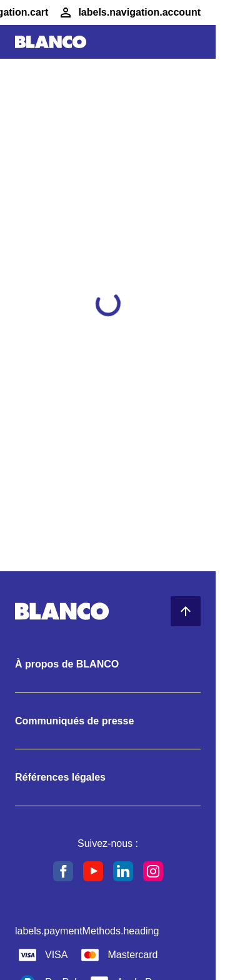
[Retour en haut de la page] (186, 611)
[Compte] (129, 12)
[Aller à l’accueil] (51, 42)
